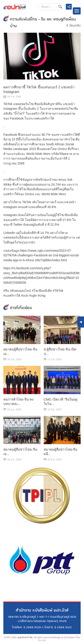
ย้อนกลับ (75, 26)
